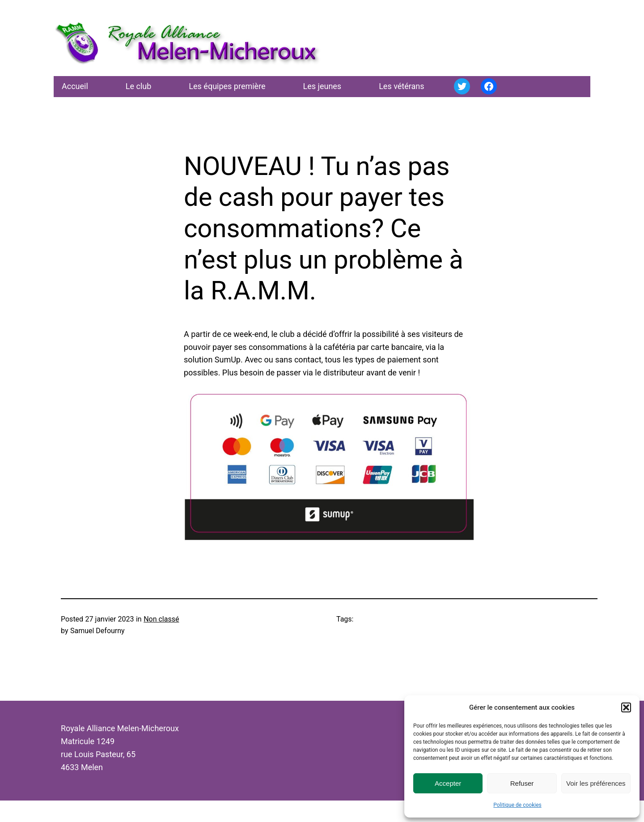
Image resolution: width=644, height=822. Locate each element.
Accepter (448, 783)
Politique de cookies (517, 805)
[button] (626, 707)
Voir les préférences (596, 783)
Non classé (161, 619)
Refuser (522, 783)
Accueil (75, 86)
